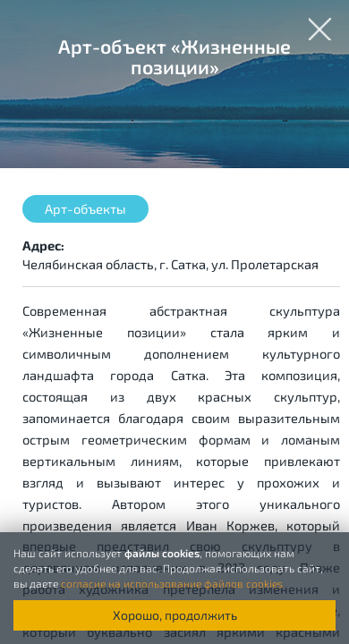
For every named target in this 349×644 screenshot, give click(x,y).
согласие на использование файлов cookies (172, 583)
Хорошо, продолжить (175, 615)
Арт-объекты (85, 208)
